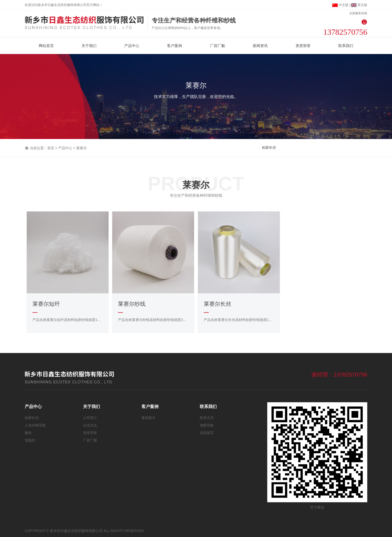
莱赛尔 (81, 148)
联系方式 (207, 418)
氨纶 (28, 433)
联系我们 (208, 407)
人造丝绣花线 (35, 425)
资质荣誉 (90, 433)
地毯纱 (30, 440)
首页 (51, 148)
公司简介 (90, 418)
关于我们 (91, 407)
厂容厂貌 (90, 440)
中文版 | (342, 5)
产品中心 (65, 148)
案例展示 (148, 418)
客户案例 (150, 407)
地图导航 (207, 425)
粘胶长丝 (269, 147)
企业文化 (90, 425)
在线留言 (207, 433)
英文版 (359, 5)
